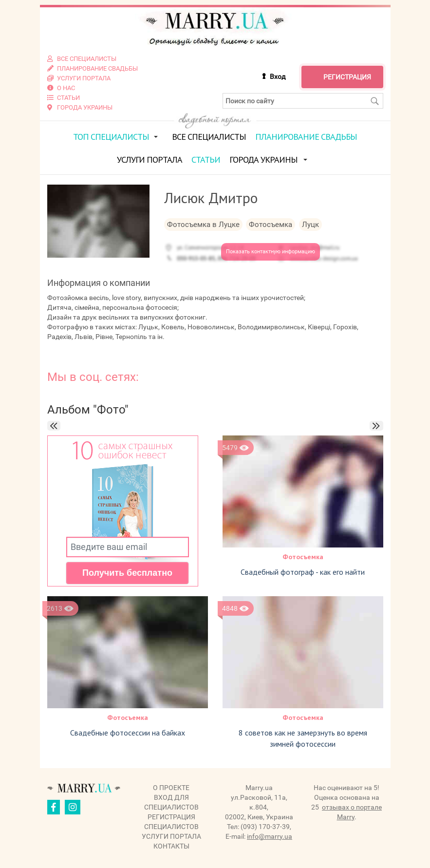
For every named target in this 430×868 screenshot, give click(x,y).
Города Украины (263, 160)
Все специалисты (209, 137)
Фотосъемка (303, 557)
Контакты (171, 846)
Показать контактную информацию (271, 252)
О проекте (171, 788)
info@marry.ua (270, 836)
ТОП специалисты (111, 137)
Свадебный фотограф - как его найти (303, 572)
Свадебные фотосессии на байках (128, 733)
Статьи (206, 160)
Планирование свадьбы (306, 137)
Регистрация (347, 77)
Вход (278, 76)
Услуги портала (150, 160)
